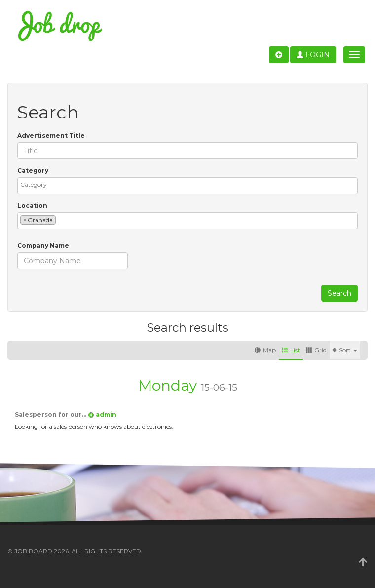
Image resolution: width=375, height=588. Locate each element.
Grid (316, 350)
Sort (345, 350)
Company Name (43, 246)
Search (339, 293)
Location (32, 206)
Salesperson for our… (51, 414)
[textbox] (190, 184)
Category (33, 171)
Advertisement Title (51, 136)
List (291, 350)
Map (265, 350)
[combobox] (187, 186)
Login (313, 55)
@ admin (102, 414)
